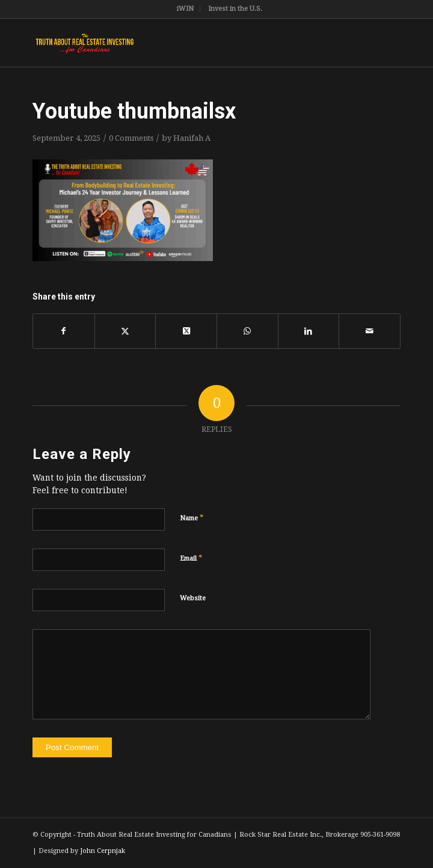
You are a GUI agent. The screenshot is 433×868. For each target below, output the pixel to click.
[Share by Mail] (370, 331)
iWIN (185, 9)
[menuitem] (186, 9)
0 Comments (131, 138)
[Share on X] (125, 331)
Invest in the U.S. (235, 9)
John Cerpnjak (103, 851)
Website (193, 598)
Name (192, 518)
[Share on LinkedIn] (309, 331)
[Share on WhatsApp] (247, 331)
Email (191, 558)
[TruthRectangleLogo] (180, 43)
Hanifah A (192, 138)
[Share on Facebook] (64, 331)
